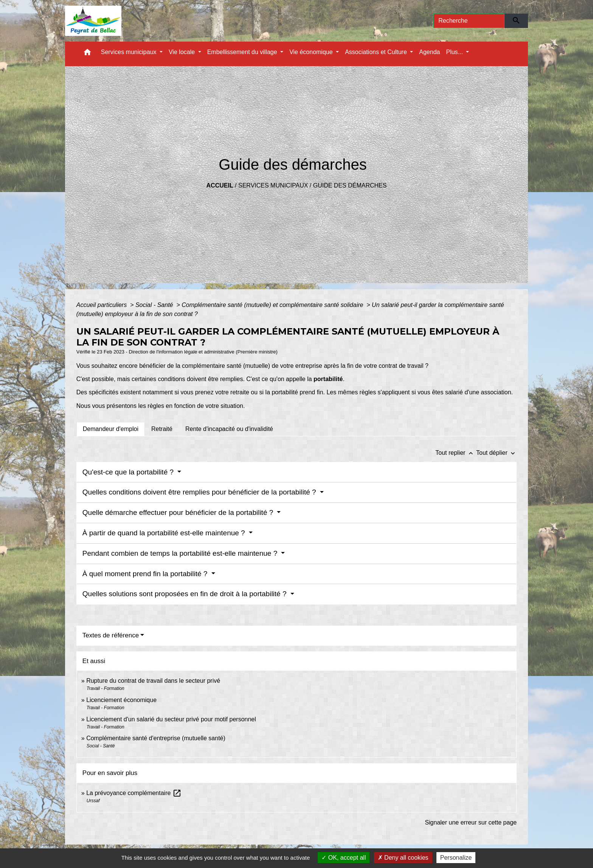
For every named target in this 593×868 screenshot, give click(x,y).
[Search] (469, 21)
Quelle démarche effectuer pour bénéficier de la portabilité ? (179, 512)
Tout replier (456, 453)
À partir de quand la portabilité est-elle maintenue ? (165, 533)
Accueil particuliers (102, 305)
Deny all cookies (403, 858)
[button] (87, 54)
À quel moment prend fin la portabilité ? (146, 574)
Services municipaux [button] (130, 52)
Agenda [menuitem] (429, 52)
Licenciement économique (121, 700)
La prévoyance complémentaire (134, 793)
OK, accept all (344, 858)
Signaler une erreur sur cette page (471, 822)
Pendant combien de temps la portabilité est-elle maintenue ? (181, 553)
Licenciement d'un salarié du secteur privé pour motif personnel (171, 719)
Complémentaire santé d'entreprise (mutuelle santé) (156, 738)
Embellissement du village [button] (243, 52)
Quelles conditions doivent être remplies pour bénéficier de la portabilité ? (200, 492)
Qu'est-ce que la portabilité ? (129, 472)
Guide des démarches (350, 185)
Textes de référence (111, 635)
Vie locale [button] (183, 52)
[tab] (111, 429)
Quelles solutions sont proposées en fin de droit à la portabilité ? (186, 594)
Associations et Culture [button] (377, 52)
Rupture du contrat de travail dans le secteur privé (153, 681)
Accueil (220, 185)
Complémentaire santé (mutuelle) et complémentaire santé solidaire (273, 305)
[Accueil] (93, 21)
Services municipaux (273, 185)
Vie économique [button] (312, 52)
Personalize (456, 858)
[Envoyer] (516, 21)
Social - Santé (155, 305)
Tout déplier (496, 453)
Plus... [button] (455, 52)
